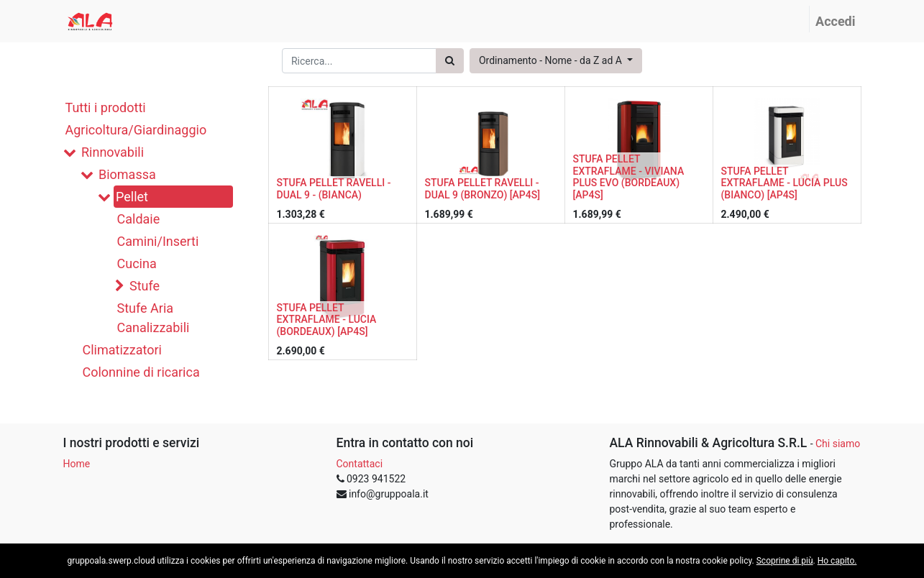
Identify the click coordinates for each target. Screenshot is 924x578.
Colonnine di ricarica (141, 372)
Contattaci (360, 464)
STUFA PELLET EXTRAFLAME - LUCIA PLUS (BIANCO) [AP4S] (785, 183)
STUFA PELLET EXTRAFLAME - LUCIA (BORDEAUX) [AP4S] (327, 320)
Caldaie (139, 219)
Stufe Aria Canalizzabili (154, 318)
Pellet (132, 197)
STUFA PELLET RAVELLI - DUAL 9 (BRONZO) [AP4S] (483, 189)
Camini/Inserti (158, 241)
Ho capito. (837, 561)
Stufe (145, 286)
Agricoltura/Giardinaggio (136, 130)
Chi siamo (838, 444)
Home (77, 464)
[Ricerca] (450, 61)
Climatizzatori (122, 350)
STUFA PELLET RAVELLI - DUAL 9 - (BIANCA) (334, 189)
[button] (556, 61)
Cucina (137, 263)
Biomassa (127, 174)
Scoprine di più (785, 561)
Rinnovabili (113, 152)
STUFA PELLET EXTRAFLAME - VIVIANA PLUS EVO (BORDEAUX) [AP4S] (629, 177)
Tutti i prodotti (106, 107)
